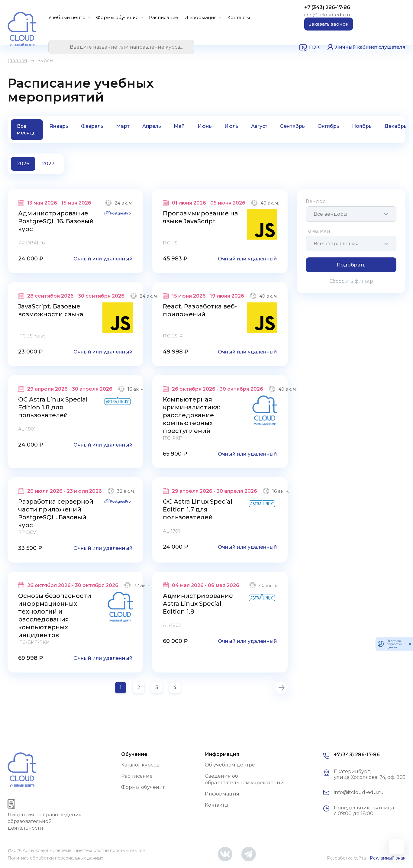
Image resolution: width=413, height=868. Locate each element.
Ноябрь (362, 126)
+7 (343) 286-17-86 (327, 7)
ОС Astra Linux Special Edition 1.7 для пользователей (198, 509)
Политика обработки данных (394, 644)
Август (259, 126)
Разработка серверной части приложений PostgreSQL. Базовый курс (56, 513)
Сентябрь (292, 126)
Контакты (239, 17)
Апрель (152, 126)
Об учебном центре (230, 765)
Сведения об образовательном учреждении (244, 779)
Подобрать (351, 265)
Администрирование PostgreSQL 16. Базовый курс (56, 221)
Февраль (92, 126)
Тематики (318, 231)
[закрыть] (410, 644)
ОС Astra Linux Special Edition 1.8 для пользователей (53, 407)
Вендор (316, 201)
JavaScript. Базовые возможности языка (51, 310)
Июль (231, 126)
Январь (59, 126)
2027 (48, 164)
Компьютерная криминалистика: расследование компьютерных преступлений (192, 415)
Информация (200, 17)
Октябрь (328, 126)
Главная (17, 61)
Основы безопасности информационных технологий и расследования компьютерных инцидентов (55, 615)
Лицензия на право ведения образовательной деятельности (45, 821)
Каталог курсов (140, 765)
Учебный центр (67, 17)
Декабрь (395, 126)
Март (123, 126)
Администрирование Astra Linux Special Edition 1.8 (198, 604)
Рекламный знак (388, 858)
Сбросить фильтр (351, 281)
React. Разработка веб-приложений (200, 310)
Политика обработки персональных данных (55, 858)
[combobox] (351, 214)
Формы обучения (117, 17)
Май (179, 126)
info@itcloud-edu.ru (327, 15)
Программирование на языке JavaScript (200, 217)
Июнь (205, 126)
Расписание (164, 17)
